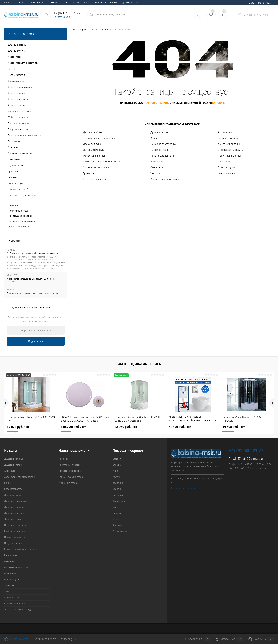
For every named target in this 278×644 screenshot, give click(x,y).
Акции (32, 3)
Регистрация (265, 3)
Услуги (43, 3)
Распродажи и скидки (20, 216)
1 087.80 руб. (85, 429)
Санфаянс (224, 162)
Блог (112, 3)
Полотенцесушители (162, 156)
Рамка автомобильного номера (101, 162)
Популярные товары (19, 211)
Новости (123, 3)
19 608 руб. (247, 429)
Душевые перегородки (163, 144)
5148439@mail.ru (250, 459)
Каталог (117, 519)
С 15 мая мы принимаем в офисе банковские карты (32, 253)
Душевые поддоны (229, 144)
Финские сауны (227, 173)
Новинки (13, 206)
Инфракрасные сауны (231, 150)
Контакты (118, 525)
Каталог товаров (36, 34)
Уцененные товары (19, 226)
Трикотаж (89, 173)
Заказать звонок (63, 17)
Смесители (157, 167)
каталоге (218, 103)
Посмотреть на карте (183, 488)
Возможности (120, 531)
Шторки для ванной (94, 179)
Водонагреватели (228, 138)
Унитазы (155, 173)
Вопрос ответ (98, 3)
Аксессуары (225, 132)
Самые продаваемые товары (139, 364)
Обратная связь (17, 639)
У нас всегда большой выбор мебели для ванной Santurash (31, 280)
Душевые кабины (93, 132)
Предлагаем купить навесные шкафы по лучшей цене (33, 293)
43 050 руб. (126, 427)
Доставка (83, 3)
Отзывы (21, 3)
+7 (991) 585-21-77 (45, 639)
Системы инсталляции (96, 167)
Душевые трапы (160, 150)
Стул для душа (226, 167)
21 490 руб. (180, 427)
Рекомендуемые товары (22, 221)
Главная (8, 3)
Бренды (70, 3)
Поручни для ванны (229, 156)
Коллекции (56, 3)
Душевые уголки (160, 132)
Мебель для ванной (94, 156)
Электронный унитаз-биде (166, 179)
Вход (252, 3)
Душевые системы (94, 150)
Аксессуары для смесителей (99, 138)
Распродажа (158, 162)
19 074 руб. (31, 429)
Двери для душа (92, 144)
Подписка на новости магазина (29, 307)
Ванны (154, 138)
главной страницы (156, 103)
